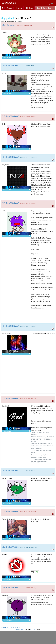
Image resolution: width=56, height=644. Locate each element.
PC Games (30, 8)
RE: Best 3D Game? (11, 66)
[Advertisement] (19, 13)
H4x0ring (19, 8)
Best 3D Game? (9, 25)
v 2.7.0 (32, 630)
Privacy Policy (5, 627)
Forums (9, 8)
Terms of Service (16, 627)
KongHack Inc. (21, 630)
